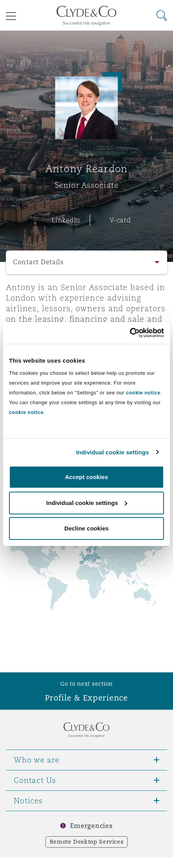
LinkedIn (66, 220)
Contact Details (38, 262)
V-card (120, 220)
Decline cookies (86, 528)
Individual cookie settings (113, 452)
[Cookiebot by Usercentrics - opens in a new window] (130, 333)
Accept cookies (86, 477)
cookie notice (143, 393)
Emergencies (91, 826)
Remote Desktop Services (87, 842)
